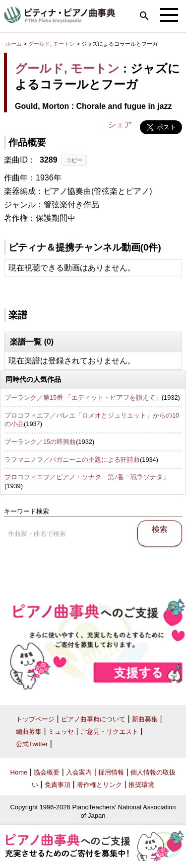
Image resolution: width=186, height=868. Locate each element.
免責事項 (58, 785)
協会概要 (47, 772)
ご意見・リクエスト (109, 732)
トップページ (35, 719)
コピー (74, 160)
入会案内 (79, 772)
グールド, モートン (52, 44)
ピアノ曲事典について (93, 719)
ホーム (14, 44)
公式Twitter (32, 744)
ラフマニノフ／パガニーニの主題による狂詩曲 (72, 460)
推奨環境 (141, 785)
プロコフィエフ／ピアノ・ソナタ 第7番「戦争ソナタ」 (87, 477)
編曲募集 (29, 732)
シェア (120, 125)
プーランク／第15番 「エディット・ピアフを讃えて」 (83, 397)
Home (19, 772)
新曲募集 (145, 719)
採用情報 (111, 772)
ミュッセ (61, 732)
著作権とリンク (99, 785)
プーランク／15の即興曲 (40, 442)
